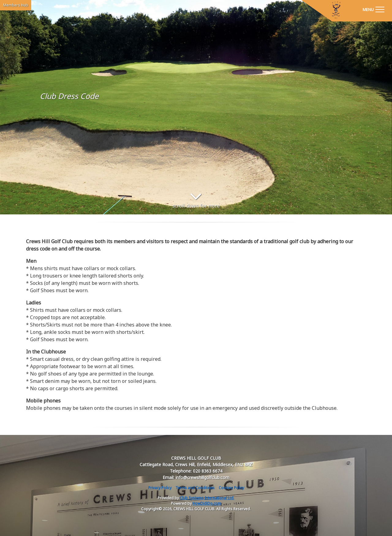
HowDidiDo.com (207, 503)
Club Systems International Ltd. (207, 498)
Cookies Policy (231, 488)
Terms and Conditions (195, 488)
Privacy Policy (160, 488)
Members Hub (16, 5)
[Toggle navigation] (373, 9)
